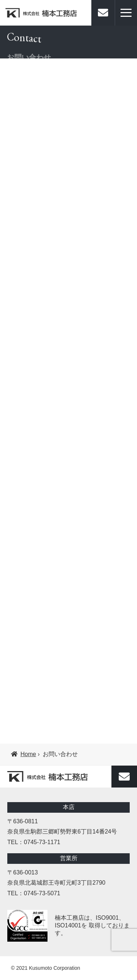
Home (24, 754)
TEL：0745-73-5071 (34, 893)
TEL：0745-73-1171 (34, 842)
